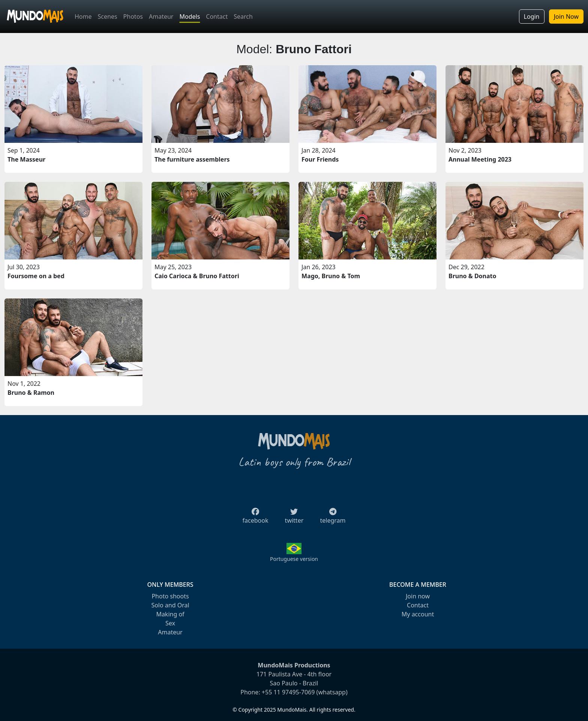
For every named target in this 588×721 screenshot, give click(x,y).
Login (532, 16)
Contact (217, 16)
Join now (418, 596)
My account (418, 614)
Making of (170, 614)
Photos (133, 16)
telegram (333, 518)
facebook (256, 518)
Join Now (566, 16)
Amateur (161, 16)
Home (83, 16)
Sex (170, 623)
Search (243, 16)
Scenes (108, 16)
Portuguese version (294, 559)
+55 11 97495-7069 (288, 692)
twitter (294, 518)
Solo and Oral (170, 605)
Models (190, 16)
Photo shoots (170, 596)
